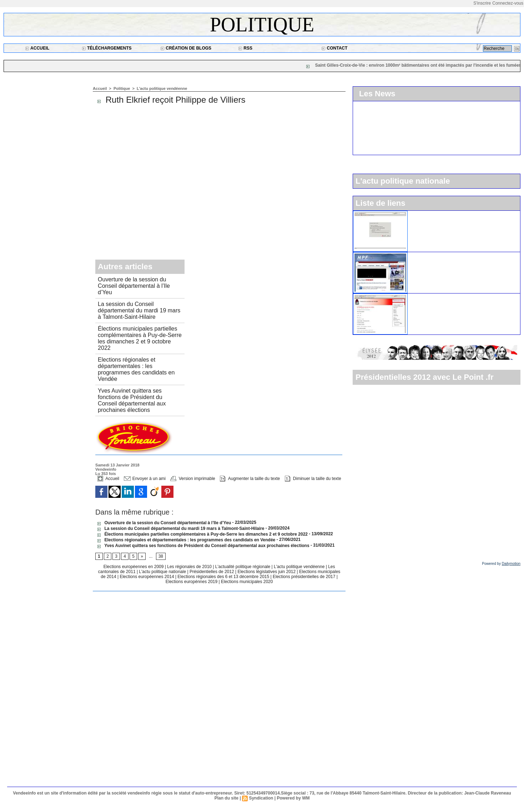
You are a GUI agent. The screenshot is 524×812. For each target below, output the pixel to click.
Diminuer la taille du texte (313, 479)
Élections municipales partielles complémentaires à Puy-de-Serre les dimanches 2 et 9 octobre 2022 (140, 338)
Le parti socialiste (430, 296)
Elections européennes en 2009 (134, 567)
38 (161, 556)
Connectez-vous (508, 3)
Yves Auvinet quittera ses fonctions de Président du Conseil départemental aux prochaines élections (132, 400)
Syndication (261, 798)
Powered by (501, 564)
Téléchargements (107, 48)
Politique (262, 25)
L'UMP (419, 214)
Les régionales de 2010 (190, 567)
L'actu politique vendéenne (162, 88)
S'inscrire (482, 3)
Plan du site (226, 798)
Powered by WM (293, 798)
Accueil (37, 48)
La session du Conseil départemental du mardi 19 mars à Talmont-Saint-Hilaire (139, 310)
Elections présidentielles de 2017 (304, 577)
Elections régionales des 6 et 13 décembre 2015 (224, 577)
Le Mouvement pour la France (445, 255)
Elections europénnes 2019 (192, 582)
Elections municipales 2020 (247, 582)
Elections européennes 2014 (147, 577)
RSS (245, 48)
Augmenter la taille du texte (250, 479)
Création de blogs (186, 48)
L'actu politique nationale (163, 572)
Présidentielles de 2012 (212, 572)
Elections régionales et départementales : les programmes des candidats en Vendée (136, 369)
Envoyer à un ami (145, 479)
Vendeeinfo (106, 469)
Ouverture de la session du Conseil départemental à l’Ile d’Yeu (134, 286)
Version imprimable (193, 479)
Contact (334, 48)
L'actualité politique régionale (243, 567)
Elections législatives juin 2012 (267, 572)
